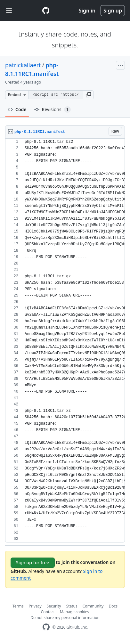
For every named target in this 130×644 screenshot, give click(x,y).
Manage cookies (74, 612)
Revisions (53, 110)
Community (93, 606)
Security (54, 606)
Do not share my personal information (65, 618)
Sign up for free (33, 562)
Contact (48, 612)
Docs (113, 606)
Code (17, 109)
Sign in (87, 11)
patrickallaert (23, 65)
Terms (18, 606)
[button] (88, 95)
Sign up (113, 11)
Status (72, 606)
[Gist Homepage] (46, 11)
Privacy (35, 606)
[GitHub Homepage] (46, 627)
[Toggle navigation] (9, 11)
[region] (65, 341)
